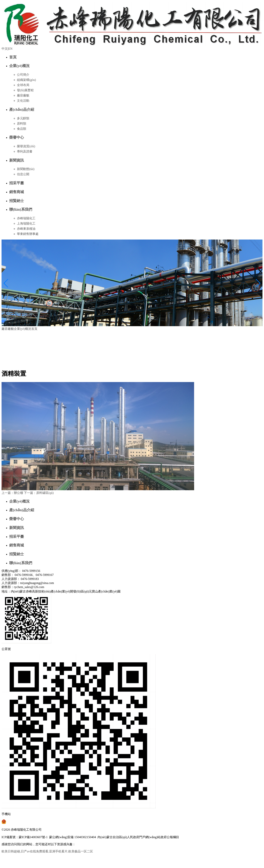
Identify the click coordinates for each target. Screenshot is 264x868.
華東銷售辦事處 (28, 234)
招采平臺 (17, 183)
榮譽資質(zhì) (26, 146)
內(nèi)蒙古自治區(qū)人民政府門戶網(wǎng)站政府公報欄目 (138, 837)
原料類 (22, 124)
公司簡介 (23, 75)
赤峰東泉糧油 (26, 229)
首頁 (13, 57)
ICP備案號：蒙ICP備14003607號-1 (25, 837)
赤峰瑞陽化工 (26, 218)
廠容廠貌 (23, 95)
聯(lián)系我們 (21, 209)
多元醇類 (23, 118)
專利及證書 (25, 151)
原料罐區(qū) (39, 493)
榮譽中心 (17, 137)
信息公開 (23, 174)
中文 (5, 49)
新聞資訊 (17, 160)
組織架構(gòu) (26, 80)
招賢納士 (17, 201)
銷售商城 (17, 192)
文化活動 (23, 101)
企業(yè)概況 (19, 66)
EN (10, 49)
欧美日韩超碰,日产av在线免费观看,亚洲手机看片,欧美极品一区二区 (47, 851)
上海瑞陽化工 (26, 223)
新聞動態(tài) (26, 169)
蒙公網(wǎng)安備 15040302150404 (72, 837)
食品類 (22, 129)
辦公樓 (12, 493)
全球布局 (23, 85)
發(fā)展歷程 (25, 90)
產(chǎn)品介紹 (22, 109)
